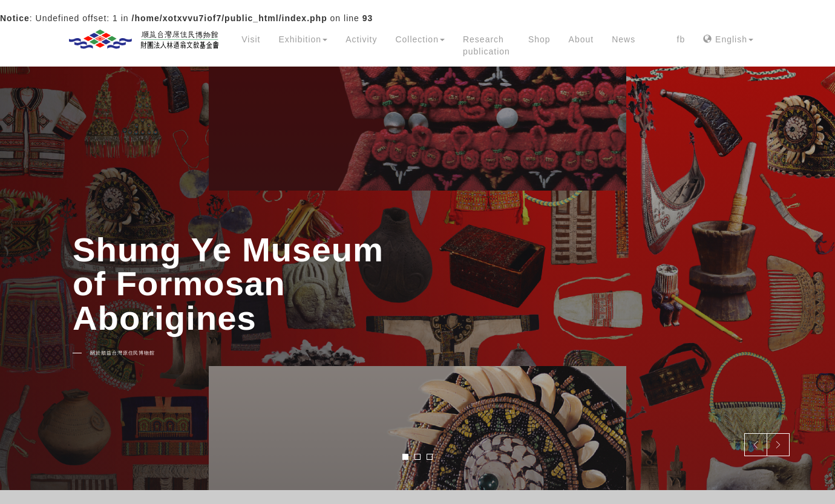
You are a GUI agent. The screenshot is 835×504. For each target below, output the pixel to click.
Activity (361, 39)
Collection (420, 39)
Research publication (486, 45)
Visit (251, 39)
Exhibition (303, 39)
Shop (539, 39)
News (624, 39)
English (728, 39)
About (581, 39)
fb (681, 39)
